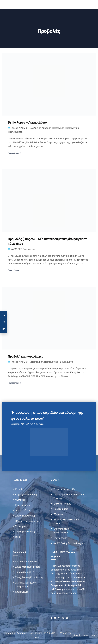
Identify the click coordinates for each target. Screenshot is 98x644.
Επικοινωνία (22, 592)
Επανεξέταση (60, 538)
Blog (18, 537)
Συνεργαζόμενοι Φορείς (28, 566)
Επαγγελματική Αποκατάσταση (61, 531)
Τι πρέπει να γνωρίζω (65, 489)
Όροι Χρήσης (36, 633)
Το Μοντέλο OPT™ (25, 572)
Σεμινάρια (20, 526)
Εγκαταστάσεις (23, 505)
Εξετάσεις (59, 514)
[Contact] (4, 329)
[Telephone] (4, 315)
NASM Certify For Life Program (69, 543)
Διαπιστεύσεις (23, 510)
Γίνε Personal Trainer (26, 561)
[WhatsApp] (4, 322)
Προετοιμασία (61, 509)
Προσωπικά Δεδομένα (16, 633)
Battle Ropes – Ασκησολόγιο (27, 122)
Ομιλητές (20, 499)
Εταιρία (19, 489)
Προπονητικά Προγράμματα (59, 362)
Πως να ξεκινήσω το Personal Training (69, 496)
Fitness (14, 128)
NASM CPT (25, 128)
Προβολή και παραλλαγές (26, 356)
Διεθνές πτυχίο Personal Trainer (66, 521)
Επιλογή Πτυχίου (62, 503)
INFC (38, 637)
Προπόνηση (58, 128)
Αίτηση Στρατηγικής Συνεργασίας (26, 584)
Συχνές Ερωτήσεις (25, 515)
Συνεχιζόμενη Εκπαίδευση (29, 577)
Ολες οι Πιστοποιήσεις (27, 521)
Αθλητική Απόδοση (41, 128)
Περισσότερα (14, 153)
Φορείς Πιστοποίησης (27, 494)
